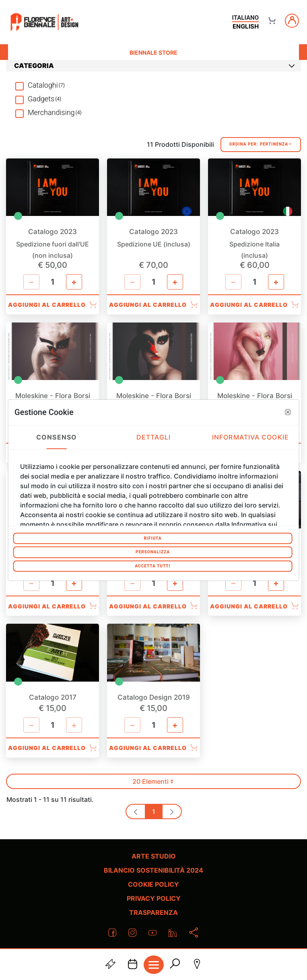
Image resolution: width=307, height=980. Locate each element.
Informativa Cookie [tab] (250, 437)
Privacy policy (154, 898)
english (246, 26)
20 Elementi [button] (157, 783)
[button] (288, 412)
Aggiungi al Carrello (53, 305)
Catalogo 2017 (53, 698)
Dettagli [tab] (153, 437)
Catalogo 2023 (53, 232)
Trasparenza (153, 912)
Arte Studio (154, 856)
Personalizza (153, 552)
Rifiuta (152, 538)
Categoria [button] (155, 66)
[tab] (153, 66)
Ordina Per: (261, 145)
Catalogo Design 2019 (154, 698)
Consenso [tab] (57, 437)
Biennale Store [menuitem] (153, 52)
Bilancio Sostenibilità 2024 (153, 870)
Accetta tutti (152, 566)
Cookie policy (153, 884)
